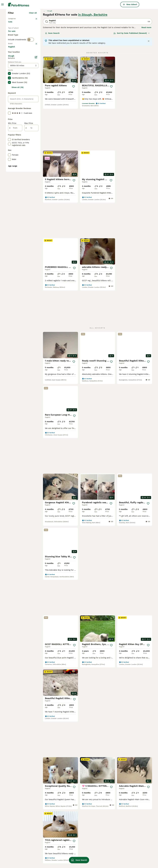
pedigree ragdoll (73, 823)
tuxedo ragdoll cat (74, 854)
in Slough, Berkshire (93, 58)
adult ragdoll (43, 854)
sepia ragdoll (129, 859)
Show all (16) (18, 197)
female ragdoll (43, 823)
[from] (15, 237)
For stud (14, 85)
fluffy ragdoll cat (102, 841)
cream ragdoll (72, 819)
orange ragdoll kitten (46, 845)
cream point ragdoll (103, 828)
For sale (14, 79)
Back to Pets (14, 61)
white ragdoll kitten (75, 841)
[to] (31, 237)
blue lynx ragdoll (102, 819)
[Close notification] (149, 84)
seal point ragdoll (45, 837)
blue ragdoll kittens (103, 854)
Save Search (52, 76)
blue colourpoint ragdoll (134, 837)
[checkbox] (9, 112)
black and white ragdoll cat (107, 823)
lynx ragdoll (71, 828)
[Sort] (132, 76)
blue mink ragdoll (131, 850)
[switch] (30, 94)
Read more (146, 71)
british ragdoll (43, 850)
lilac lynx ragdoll (102, 832)
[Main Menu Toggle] (2, 4)
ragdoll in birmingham (18, 845)
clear (35, 99)
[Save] (74, 130)
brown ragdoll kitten (46, 828)
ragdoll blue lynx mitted (134, 832)
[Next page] (113, 644)
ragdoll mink (71, 837)
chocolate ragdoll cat (46, 832)
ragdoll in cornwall (17, 823)
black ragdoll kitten (103, 845)
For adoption (29, 79)
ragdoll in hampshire (17, 828)
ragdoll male (43, 819)
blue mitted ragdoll (132, 845)
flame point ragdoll (132, 819)
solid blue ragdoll (102, 859)
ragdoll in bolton (16, 854)
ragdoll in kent (15, 837)
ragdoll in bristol (16, 832)
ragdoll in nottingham (18, 819)
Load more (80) (31, 156)
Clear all (33, 56)
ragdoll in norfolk (16, 859)
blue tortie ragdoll (131, 854)
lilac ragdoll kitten (103, 837)
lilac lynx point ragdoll (134, 841)
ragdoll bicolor (72, 832)
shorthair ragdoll (44, 841)
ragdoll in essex (15, 841)
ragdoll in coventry (17, 850)
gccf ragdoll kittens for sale (136, 828)
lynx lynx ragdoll (131, 823)
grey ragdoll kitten (103, 850)
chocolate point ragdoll (76, 850)
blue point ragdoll (45, 859)
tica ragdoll (71, 845)
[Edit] (36, 166)
